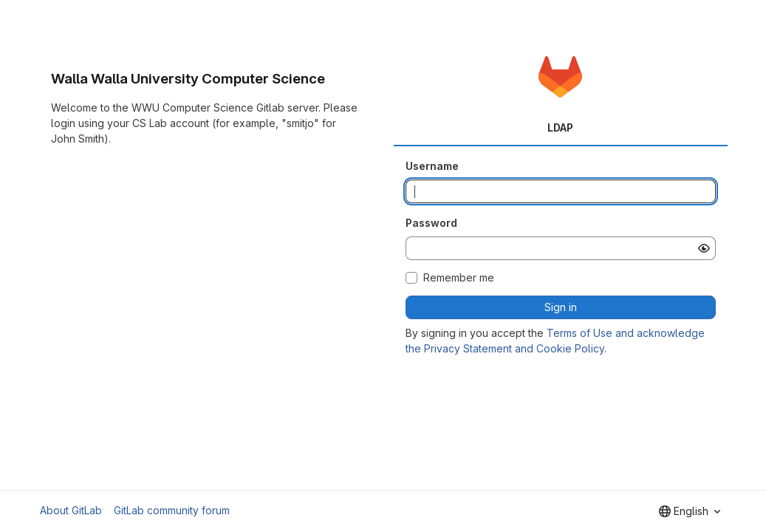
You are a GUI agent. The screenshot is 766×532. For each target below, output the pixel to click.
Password (431, 223)
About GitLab (71, 510)
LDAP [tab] (560, 127)
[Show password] (704, 248)
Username (432, 166)
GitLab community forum (172, 510)
